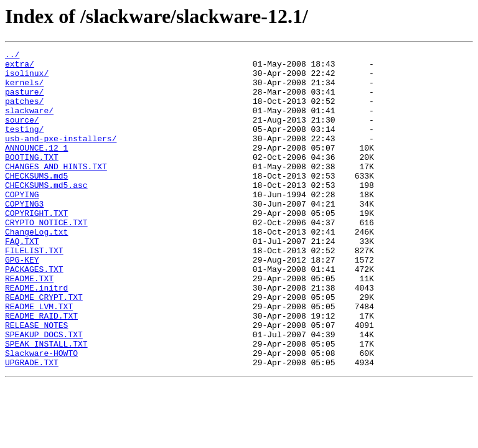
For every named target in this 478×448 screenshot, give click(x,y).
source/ (22, 134)
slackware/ (29, 123)
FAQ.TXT (22, 280)
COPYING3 (24, 235)
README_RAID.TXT (41, 370)
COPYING (22, 224)
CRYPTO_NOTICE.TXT (46, 258)
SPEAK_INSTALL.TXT (46, 403)
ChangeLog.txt (36, 269)
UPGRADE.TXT (32, 426)
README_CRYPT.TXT (44, 347)
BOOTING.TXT (32, 179)
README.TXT (29, 325)
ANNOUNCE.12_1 (36, 168)
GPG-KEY (22, 302)
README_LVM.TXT (39, 358)
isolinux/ (27, 78)
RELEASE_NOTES (36, 381)
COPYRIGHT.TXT (36, 246)
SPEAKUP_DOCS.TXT (44, 392)
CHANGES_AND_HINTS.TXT (56, 190)
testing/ (24, 146)
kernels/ (24, 90)
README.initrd (36, 336)
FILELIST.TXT (34, 291)
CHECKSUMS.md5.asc (46, 213)
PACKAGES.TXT (34, 314)
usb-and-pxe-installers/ (61, 157)
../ (12, 56)
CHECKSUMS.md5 (36, 202)
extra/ (20, 67)
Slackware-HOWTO (41, 414)
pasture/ (24, 101)
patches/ (24, 112)
